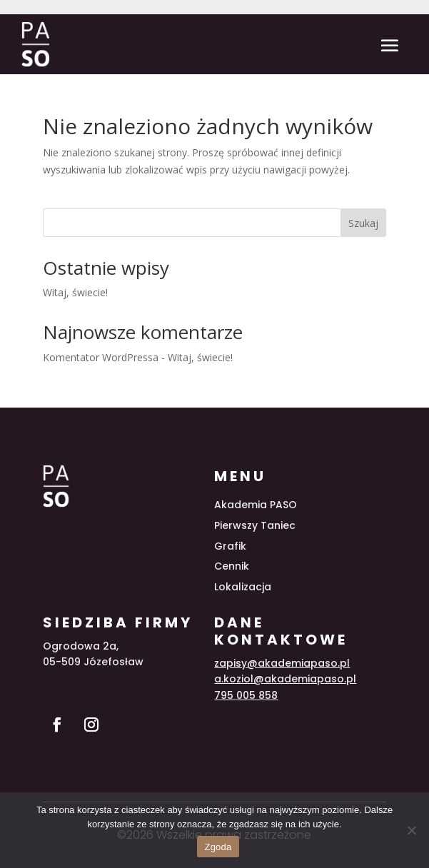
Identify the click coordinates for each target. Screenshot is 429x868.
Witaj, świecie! (75, 292)
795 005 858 (246, 695)
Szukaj (363, 223)
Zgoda (218, 847)
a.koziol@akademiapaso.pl (285, 679)
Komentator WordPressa (101, 357)
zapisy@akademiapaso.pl (282, 663)
